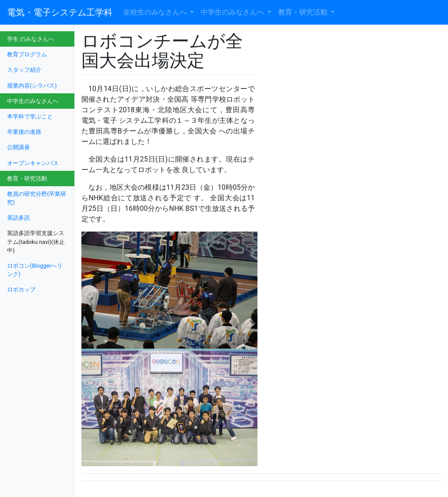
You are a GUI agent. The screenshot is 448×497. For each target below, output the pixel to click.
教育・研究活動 (304, 12)
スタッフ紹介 (24, 70)
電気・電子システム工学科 (60, 12)
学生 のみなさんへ (31, 39)
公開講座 (18, 147)
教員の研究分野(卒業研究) (37, 198)
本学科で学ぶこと (30, 116)
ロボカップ (21, 289)
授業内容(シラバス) (32, 86)
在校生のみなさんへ (156, 12)
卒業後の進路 (24, 132)
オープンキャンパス (33, 163)
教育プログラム (27, 54)
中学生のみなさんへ (233, 12)
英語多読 (18, 218)
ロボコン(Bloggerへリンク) (35, 270)
